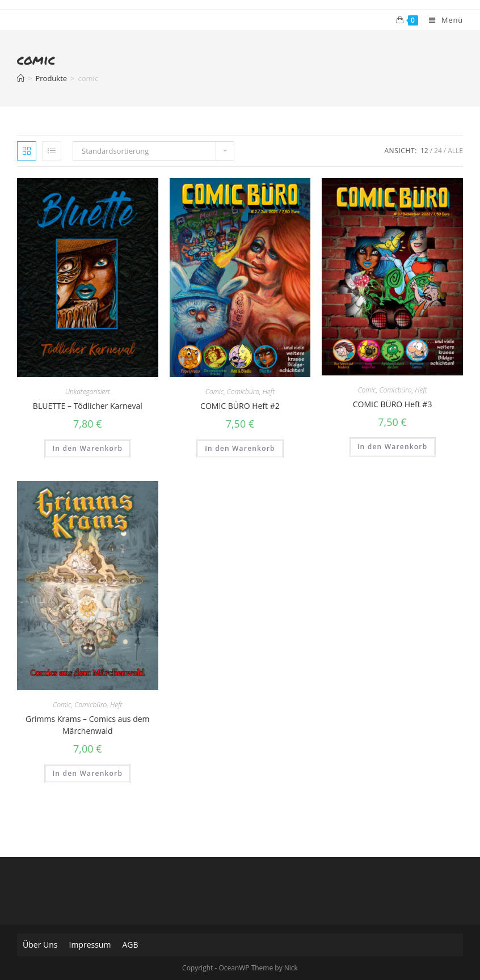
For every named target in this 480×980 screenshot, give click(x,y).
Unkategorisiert (88, 392)
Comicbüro (243, 392)
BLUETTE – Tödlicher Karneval (88, 406)
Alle (455, 151)
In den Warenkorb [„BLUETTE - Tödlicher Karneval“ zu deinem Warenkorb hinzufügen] (88, 448)
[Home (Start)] (21, 78)
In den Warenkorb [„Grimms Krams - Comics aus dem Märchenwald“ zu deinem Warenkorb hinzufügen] (88, 773)
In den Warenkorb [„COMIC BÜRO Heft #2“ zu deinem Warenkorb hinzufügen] (240, 448)
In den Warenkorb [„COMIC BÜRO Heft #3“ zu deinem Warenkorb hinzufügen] (393, 447)
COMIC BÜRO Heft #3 (393, 404)
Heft (269, 392)
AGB (130, 945)
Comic (214, 392)
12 (424, 151)
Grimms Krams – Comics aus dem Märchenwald (87, 725)
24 (438, 151)
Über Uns (40, 945)
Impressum (90, 945)
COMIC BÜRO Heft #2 (240, 406)
